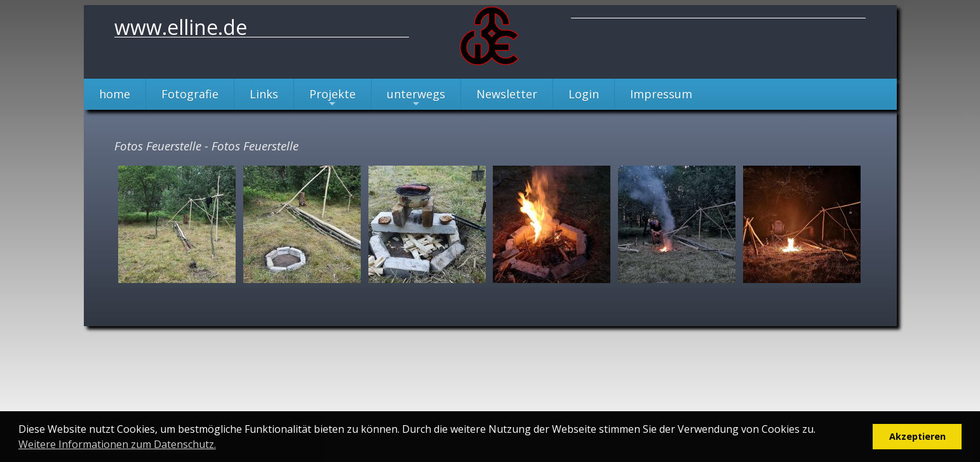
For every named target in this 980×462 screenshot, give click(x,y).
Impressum (661, 94)
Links (264, 94)
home (115, 94)
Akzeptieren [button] (917, 436)
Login (584, 94)
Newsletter (507, 94)
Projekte (332, 98)
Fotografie (190, 94)
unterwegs (416, 98)
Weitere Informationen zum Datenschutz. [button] (117, 444)
